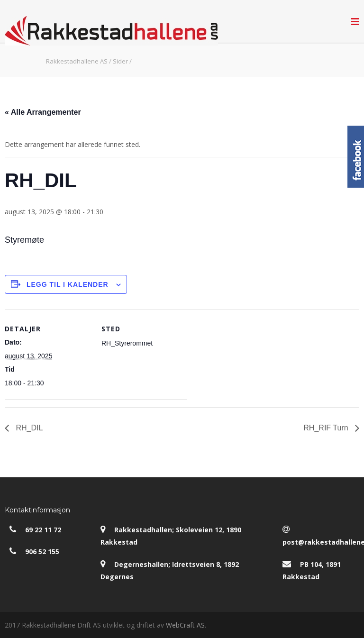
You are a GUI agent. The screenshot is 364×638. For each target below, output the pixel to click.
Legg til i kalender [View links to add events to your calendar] (68, 284)
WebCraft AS (185, 625)
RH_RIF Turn (327, 428)
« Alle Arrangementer (43, 112)
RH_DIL (28, 428)
